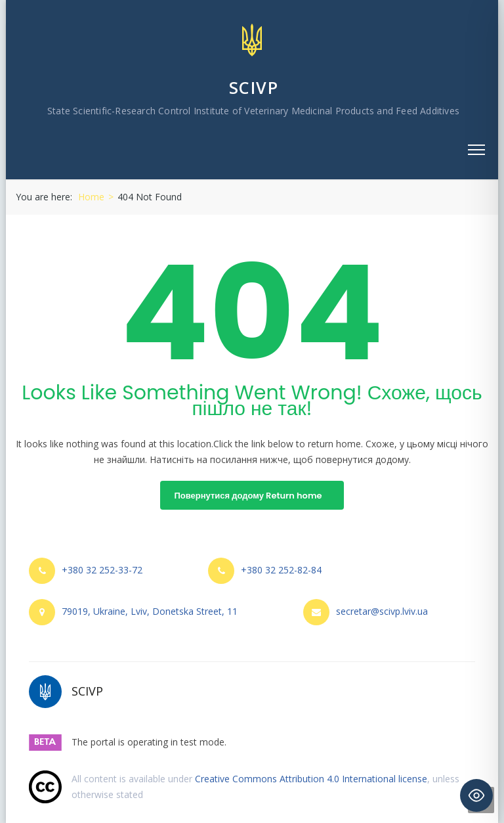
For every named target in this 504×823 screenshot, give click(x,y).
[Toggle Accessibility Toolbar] (476, 795)
